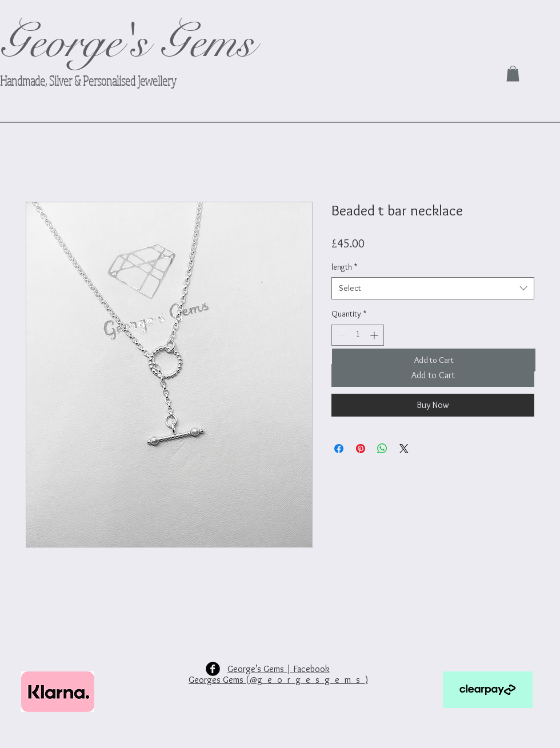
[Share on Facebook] (339, 449)
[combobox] (433, 288)
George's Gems (127, 43)
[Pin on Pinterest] (361, 449)
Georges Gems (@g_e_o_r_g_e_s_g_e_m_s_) (278, 680)
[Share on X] (404, 449)
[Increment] (375, 335)
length (344, 267)
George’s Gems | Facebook (279, 669)
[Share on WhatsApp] (382, 449)
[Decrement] (340, 335)
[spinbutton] (358, 335)
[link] (513, 73)
